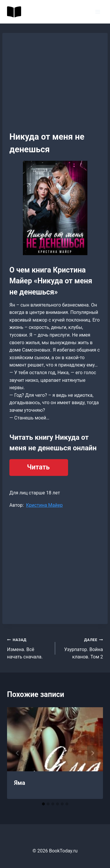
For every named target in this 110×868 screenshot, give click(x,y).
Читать (38, 467)
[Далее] (92, 753)
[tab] (43, 804)
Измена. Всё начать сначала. (29, 648)
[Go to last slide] (18, 753)
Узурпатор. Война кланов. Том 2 (82, 648)
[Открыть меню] (98, 12)
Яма (20, 783)
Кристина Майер (44, 505)
